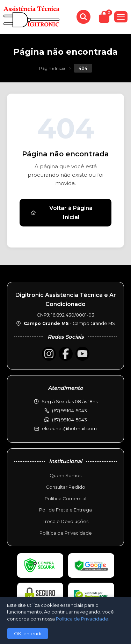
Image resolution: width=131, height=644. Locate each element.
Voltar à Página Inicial (62, 213)
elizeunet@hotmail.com (69, 428)
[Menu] (121, 17)
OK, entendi (28, 633)
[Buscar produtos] (83, 17)
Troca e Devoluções (65, 521)
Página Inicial (53, 68)
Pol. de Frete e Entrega (65, 510)
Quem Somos (65, 475)
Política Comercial (65, 499)
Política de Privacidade (66, 533)
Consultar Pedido (65, 487)
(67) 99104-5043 (70, 420)
